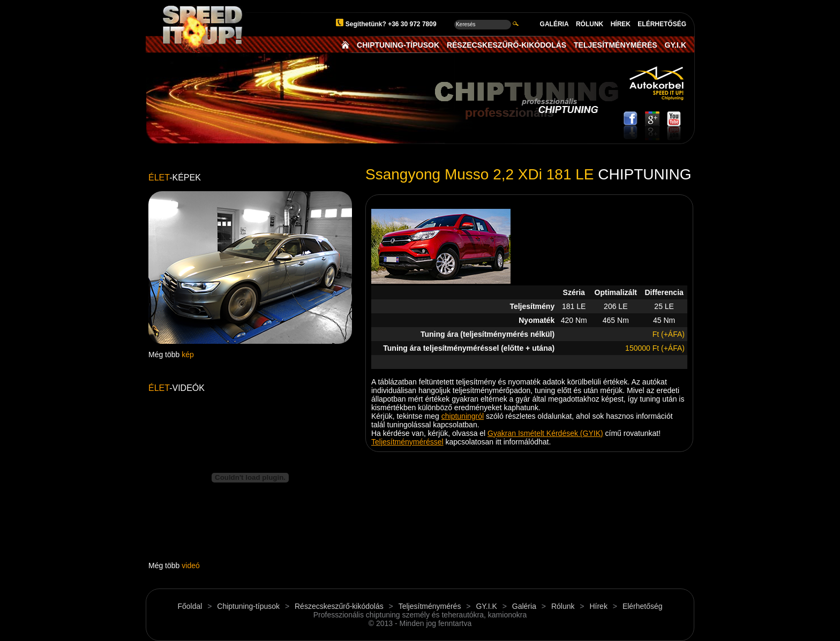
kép (188, 355)
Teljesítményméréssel (407, 442)
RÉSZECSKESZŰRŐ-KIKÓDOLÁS (507, 45)
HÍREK (621, 24)
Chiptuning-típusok (248, 606)
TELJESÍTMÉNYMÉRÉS (616, 45)
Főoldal (190, 606)
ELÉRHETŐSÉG (662, 24)
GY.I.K (676, 45)
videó (190, 565)
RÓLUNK (590, 24)
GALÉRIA (554, 24)
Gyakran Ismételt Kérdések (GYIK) (545, 433)
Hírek (598, 606)
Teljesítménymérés (430, 606)
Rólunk (563, 606)
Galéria (524, 606)
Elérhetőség (643, 606)
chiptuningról (463, 416)
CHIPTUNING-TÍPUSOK (398, 45)
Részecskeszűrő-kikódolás (339, 606)
